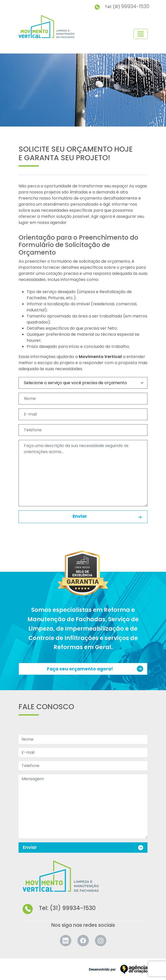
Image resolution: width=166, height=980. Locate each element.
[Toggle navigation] (141, 34)
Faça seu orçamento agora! (95, 669)
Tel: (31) (122, 6)
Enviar (108, 517)
